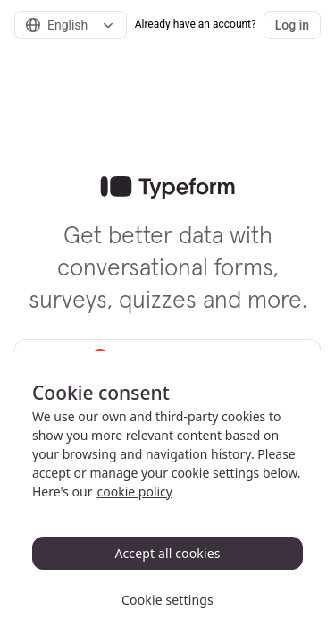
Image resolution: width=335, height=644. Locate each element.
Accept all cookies (167, 553)
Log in (292, 25)
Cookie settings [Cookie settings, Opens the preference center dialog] (167, 600)
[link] (167, 188)
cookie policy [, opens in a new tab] (135, 491)
